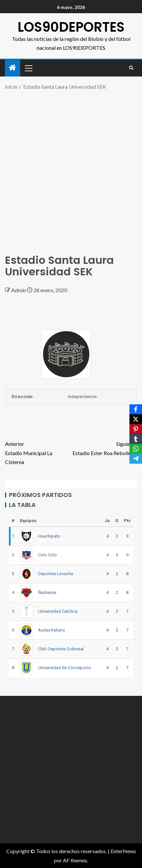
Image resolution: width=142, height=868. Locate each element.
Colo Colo (47, 555)
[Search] (131, 68)
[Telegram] (136, 459)
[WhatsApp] (136, 449)
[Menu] (28, 68)
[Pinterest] (136, 429)
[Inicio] (13, 68)
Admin (19, 290)
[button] (28, 68)
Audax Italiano (52, 630)
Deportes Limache (56, 574)
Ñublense (47, 592)
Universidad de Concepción (65, 668)
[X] (136, 419)
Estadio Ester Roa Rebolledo (104, 448)
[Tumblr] (136, 439)
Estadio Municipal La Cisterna (38, 452)
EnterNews (123, 851)
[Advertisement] (71, 169)
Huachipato (49, 536)
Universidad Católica (58, 611)
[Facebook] (136, 409)
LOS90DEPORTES (71, 27)
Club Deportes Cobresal (61, 649)
